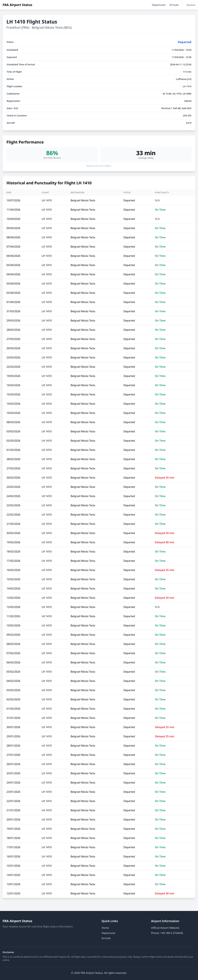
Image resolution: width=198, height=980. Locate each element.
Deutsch (191, 5)
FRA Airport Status (17, 5)
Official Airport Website (165, 928)
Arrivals (174, 5)
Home (105, 928)
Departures (159, 5)
